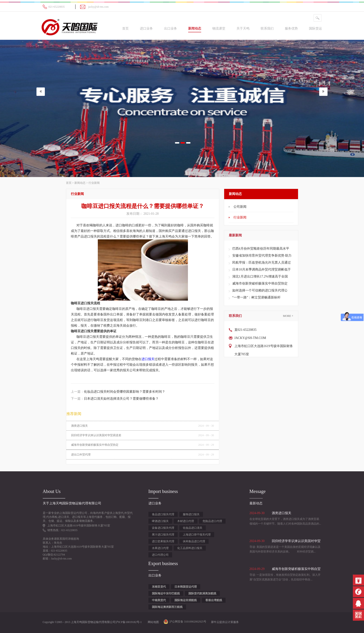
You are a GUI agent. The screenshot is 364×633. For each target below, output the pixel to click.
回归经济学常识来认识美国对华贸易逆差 (96, 435)
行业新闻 (94, 183)
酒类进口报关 (79, 426)
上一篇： (118, 392)
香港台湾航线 (214, 600)
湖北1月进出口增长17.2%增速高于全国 (260, 276)
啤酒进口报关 (160, 521)
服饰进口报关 (191, 514)
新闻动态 (80, 183)
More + (288, 316)
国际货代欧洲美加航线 (202, 593)
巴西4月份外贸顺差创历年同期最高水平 (261, 249)
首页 (125, 28)
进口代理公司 (160, 555)
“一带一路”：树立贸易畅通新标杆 (256, 297)
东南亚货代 (159, 587)
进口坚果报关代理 (163, 541)
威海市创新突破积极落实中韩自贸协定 (260, 283)
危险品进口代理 (212, 521)
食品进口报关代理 (163, 514)
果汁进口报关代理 (163, 535)
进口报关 (148, 359)
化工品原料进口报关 (190, 548)
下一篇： (115, 399)
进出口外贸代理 (81, 455)
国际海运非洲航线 (186, 600)
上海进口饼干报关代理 (197, 535)
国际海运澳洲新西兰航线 (167, 607)
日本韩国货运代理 (186, 587)
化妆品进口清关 (193, 528)
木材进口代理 (186, 521)
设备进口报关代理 (163, 528)
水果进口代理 (160, 548)
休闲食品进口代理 (194, 541)
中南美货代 (159, 600)
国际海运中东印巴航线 (166, 593)
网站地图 (153, 622)
